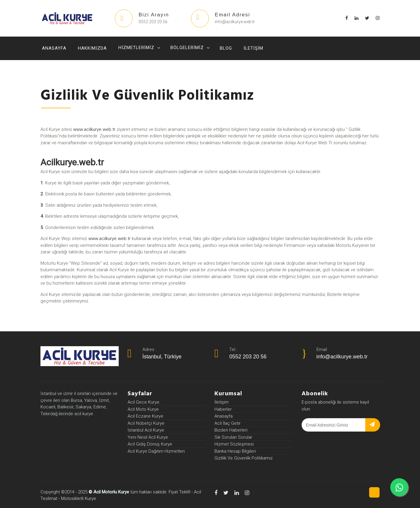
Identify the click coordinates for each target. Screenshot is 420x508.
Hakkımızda (92, 48)
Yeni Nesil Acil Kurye (148, 437)
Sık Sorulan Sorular (233, 437)
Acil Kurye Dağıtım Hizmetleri (156, 451)
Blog (226, 48)
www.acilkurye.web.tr (94, 137)
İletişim (253, 48)
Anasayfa (54, 48)
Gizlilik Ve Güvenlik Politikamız (244, 458)
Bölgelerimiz (187, 48)
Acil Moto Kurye (143, 409)
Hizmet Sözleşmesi (234, 444)
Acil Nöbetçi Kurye (146, 423)
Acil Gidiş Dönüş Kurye (150, 444)
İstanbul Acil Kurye (146, 430)
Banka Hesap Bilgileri (235, 451)
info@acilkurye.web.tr (342, 357)
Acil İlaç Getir (228, 423)
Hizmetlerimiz (136, 48)
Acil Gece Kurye (144, 402)
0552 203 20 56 (248, 357)
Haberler (223, 409)
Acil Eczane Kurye (145, 416)
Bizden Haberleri (231, 430)
